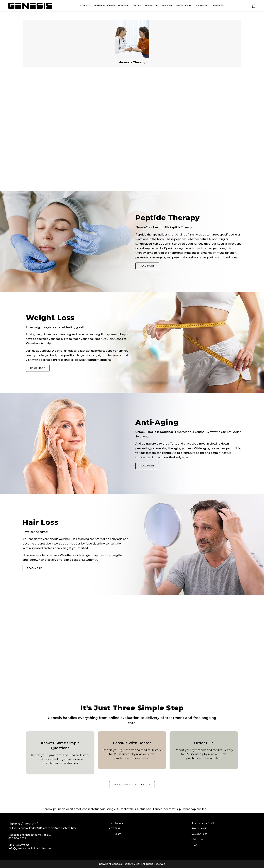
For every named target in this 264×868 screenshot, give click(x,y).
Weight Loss (152, 6)
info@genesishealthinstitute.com (30, 848)
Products (123, 6)
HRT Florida (115, 829)
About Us (85, 6)
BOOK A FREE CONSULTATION (132, 785)
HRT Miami (115, 834)
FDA (194, 845)
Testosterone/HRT (203, 823)
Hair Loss (167, 6)
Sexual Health (184, 6)
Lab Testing (202, 6)
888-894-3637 (17, 838)
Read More (147, 266)
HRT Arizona (116, 823)
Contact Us (218, 6)
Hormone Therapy (104, 6)
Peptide (136, 6)
